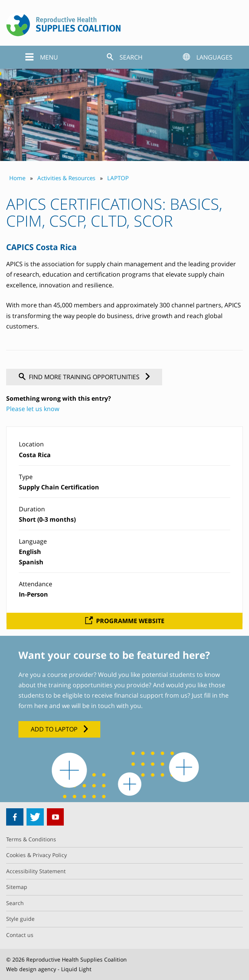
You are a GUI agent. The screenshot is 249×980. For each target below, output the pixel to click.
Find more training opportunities (84, 377)
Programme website (130, 621)
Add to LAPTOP (54, 729)
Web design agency (31, 969)
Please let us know (33, 409)
